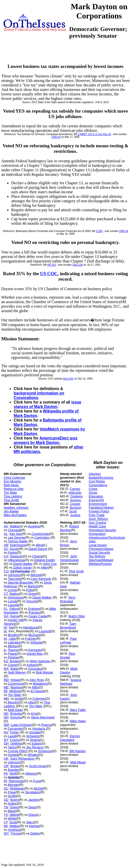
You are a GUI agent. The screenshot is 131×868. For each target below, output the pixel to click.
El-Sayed (37, 691)
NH (6, 717)
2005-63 (56, 137)
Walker (15, 526)
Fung (37, 781)
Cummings (16, 684)
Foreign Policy (99, 511)
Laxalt (12, 736)
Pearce (46, 725)
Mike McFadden (15, 515)
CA (6, 556)
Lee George (17, 538)
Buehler (14, 770)
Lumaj (12, 601)
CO (6, 571)
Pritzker (13, 657)
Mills (35, 687)
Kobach (32, 665)
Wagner (31, 773)
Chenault (14, 530)
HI (5, 627)
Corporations (98, 485)
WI (6, 826)
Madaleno (40, 684)
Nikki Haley (78, 721)
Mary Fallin (78, 710)
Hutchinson (18, 545)
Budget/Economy (101, 478)
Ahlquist (36, 642)
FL (6, 609)
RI (5, 781)
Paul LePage (68, 641)
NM (6, 725)
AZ (6, 549)
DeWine (16, 744)
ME (6, 687)
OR (6, 766)
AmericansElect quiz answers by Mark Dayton (46, 440)
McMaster (17, 788)
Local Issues (98, 545)
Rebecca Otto (14, 489)
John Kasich (69, 697)
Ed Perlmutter (20, 571)
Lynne (12, 590)
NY (6, 740)
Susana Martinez (71, 682)
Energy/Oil (96, 500)
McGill (38, 788)
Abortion (95, 474)
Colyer (13, 665)
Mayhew (16, 687)
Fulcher (31, 639)
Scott (13, 822)
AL (6, 534)
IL (5, 650)
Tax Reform (97, 556)
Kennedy (35, 650)
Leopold (45, 631)
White (12, 818)
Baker (15, 669)
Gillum (14, 609)
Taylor (12, 747)
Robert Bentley (69, 528)
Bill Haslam (78, 751)
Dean (32, 807)
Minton (13, 646)
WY (6, 833)
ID (5, 639)
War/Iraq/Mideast (101, 560)
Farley (12, 552)
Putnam (34, 612)
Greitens (77, 496)
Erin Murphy (12, 481)
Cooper (75, 504)
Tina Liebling (13, 496)
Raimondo (16, 781)
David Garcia (38, 549)
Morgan (13, 785)
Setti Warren (17, 672)
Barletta (14, 777)
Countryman (40, 534)
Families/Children (101, 508)
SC (6, 788)
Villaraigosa (16, 560)
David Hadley (23, 564)
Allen (44, 567)
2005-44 (124, 231)
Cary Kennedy (41, 579)
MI (5, 691)
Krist (34, 714)
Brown (15, 766)
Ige (11, 627)
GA (6, 616)
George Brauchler (21, 582)
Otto (31, 702)
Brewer (15, 661)
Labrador (14, 642)
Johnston (15, 575)
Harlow (34, 826)
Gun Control (97, 523)
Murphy (13, 702)
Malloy (14, 594)
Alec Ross (37, 680)
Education (96, 496)
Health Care (97, 526)
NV (6, 732)
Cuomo (15, 740)
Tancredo (15, 579)
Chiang (37, 556)
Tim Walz (10, 493)
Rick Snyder (68, 655)
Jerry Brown (68, 543)
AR (6, 545)
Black (12, 811)
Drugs (93, 493)
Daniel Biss (35, 654)
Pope (12, 792)
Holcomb (75, 493)
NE (6, 714)
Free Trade (97, 515)
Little (12, 639)
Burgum (76, 508)
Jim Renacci (35, 747)
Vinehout (14, 830)
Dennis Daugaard (70, 738)
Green (14, 807)
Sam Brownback (68, 626)
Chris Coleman (14, 478)
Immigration (97, 534)
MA (6, 669)
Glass (33, 815)
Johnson (14, 762)
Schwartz (33, 736)
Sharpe (35, 740)
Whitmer (15, 691)
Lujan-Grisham (21, 725)
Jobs (92, 541)
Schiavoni (45, 751)
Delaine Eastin (45, 560)
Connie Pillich (18, 751)
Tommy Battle (18, 541)
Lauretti (13, 605)
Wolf (13, 773)
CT (6, 594)
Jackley (33, 800)
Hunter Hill (16, 620)
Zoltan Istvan (22, 567)
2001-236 (77, 265)
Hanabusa (30, 627)
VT (6, 822)
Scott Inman (38, 766)
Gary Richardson (22, 759)
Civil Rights (97, 481)
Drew (32, 594)
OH (6, 744)
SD (6, 800)
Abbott (14, 815)
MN (6, 699)
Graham (34, 609)
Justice (75, 515)
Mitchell (36, 575)
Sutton (36, 744)
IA (5, 631)
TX (6, 815)
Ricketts (16, 714)
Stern (30, 822)
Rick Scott (76, 571)
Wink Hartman (40, 661)
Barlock (33, 586)
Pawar (13, 654)
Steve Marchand (43, 717)
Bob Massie (45, 672)
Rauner (14, 650)
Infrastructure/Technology (107, 538)
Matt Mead (78, 762)
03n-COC (68, 379)
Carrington (42, 538)
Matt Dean (11, 485)
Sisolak (35, 732)
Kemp (14, 616)
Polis (30, 590)
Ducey (14, 549)
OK (6, 759)
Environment (98, 504)
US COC (49, 274)
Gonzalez (35, 669)
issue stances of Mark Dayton (47, 404)
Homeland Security (102, 530)
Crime (93, 489)
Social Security (99, 552)
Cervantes (15, 729)
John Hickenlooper (69, 558)
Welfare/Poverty (100, 564)
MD (6, 680)
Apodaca (39, 729)
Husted (13, 755)
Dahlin (35, 833)
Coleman (39, 699)
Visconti (32, 601)
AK (6, 526)
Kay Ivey (16, 534)
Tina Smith (11, 500)
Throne (16, 833)
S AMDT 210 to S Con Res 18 (94, 134)
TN (6, 807)
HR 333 (52, 265)
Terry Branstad (68, 599)
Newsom (16, 556)
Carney (75, 489)
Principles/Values (101, 549)
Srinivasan (16, 597)
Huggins (34, 526)
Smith (19, 699)
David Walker (42, 597)
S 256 (99, 231)
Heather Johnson (16, 508)
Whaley (33, 755)
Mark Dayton (69, 670)
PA (6, 773)
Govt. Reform (98, 519)
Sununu (16, 717)
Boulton (13, 635)
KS (6, 661)
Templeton (32, 792)
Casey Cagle (37, 616)
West (39, 545)
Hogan (15, 680)
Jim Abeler (11, 511)
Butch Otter (77, 616)
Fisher (14, 732)
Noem (14, 800)
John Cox (50, 564)
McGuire (34, 635)
